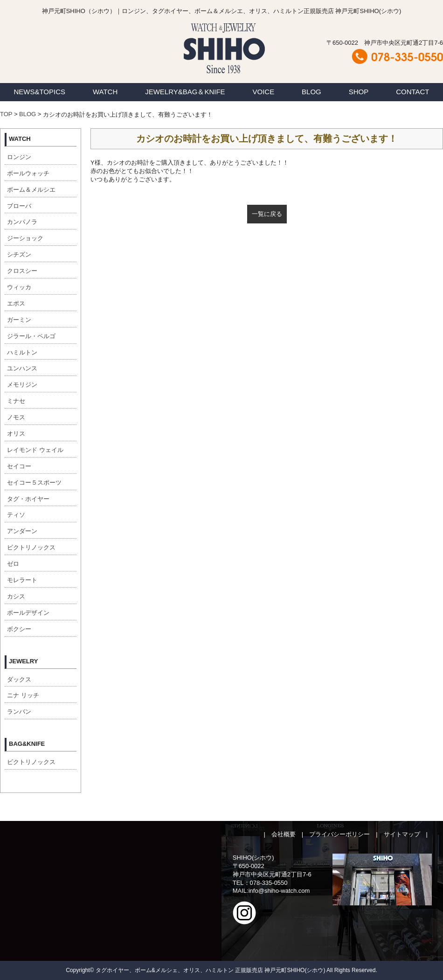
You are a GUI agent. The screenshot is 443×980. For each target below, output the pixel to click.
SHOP (359, 92)
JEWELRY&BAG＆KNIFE (185, 92)
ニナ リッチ (23, 695)
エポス (16, 303)
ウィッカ (19, 287)
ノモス (16, 417)
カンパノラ (22, 222)
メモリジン (22, 385)
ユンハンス (22, 368)
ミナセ (16, 401)
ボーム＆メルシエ (31, 190)
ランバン (19, 712)
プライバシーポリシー (339, 834)
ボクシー (19, 629)
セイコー (19, 466)
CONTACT (412, 92)
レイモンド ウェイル (35, 450)
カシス (16, 596)
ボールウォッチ (28, 173)
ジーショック (25, 238)
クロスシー (22, 271)
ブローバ (19, 206)
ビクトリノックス (31, 547)
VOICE (264, 92)
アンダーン (22, 531)
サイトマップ (402, 834)
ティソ (16, 515)
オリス (16, 434)
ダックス (19, 679)
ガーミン (19, 320)
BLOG (311, 92)
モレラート (22, 580)
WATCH (105, 92)
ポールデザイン (28, 613)
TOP (6, 114)
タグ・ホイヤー (28, 499)
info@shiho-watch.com (279, 891)
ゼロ (13, 564)
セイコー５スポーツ (34, 483)
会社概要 (284, 834)
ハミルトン (22, 352)
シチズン (19, 254)
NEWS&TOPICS (39, 92)
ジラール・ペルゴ (31, 336)
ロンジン (19, 157)
